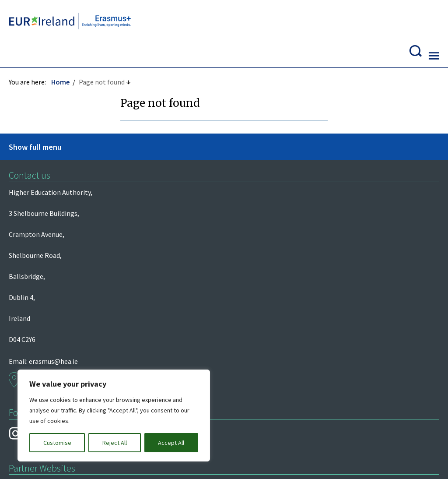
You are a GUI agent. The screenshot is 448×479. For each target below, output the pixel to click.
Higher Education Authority (54, 170)
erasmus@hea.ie (276, 170)
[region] (114, 416)
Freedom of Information (50, 360)
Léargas (25, 188)
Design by (46, 463)
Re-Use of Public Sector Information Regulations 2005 (287, 360)
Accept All (171, 443)
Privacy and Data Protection (146, 360)
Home (65, 60)
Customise (57, 443)
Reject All (115, 443)
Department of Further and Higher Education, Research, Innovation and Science (55, 217)
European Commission (47, 245)
